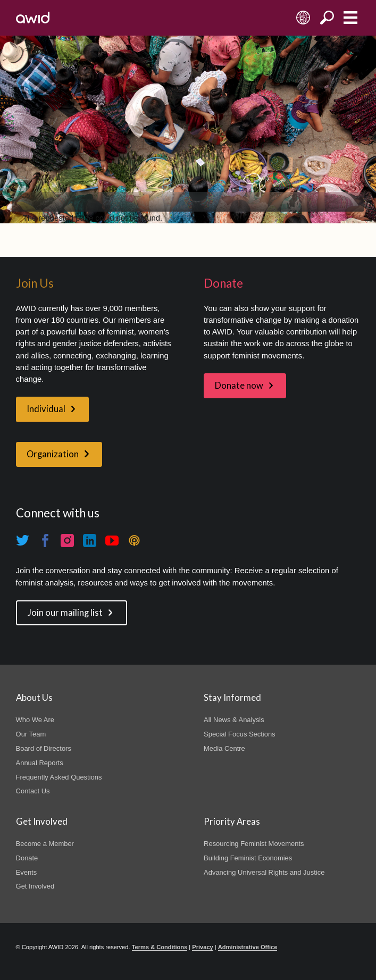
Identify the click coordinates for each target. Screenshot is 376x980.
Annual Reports (40, 763)
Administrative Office (248, 947)
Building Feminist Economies (248, 858)
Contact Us (33, 791)
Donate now (239, 386)
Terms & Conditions (160, 947)
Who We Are (35, 720)
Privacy (202, 947)
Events (27, 872)
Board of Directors (44, 748)
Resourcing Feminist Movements (254, 844)
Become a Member (45, 844)
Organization (53, 454)
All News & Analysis (234, 720)
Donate (27, 858)
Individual (46, 409)
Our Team (31, 734)
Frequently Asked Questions (59, 777)
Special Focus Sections (239, 734)
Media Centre (224, 748)
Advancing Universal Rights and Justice (264, 872)
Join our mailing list (65, 613)
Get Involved (35, 886)
